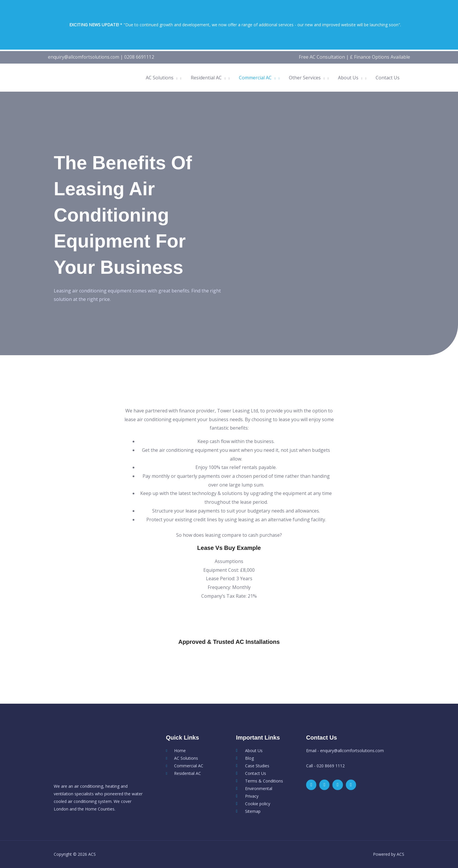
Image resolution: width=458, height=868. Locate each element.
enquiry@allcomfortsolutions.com (85, 57)
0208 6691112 (142, 57)
